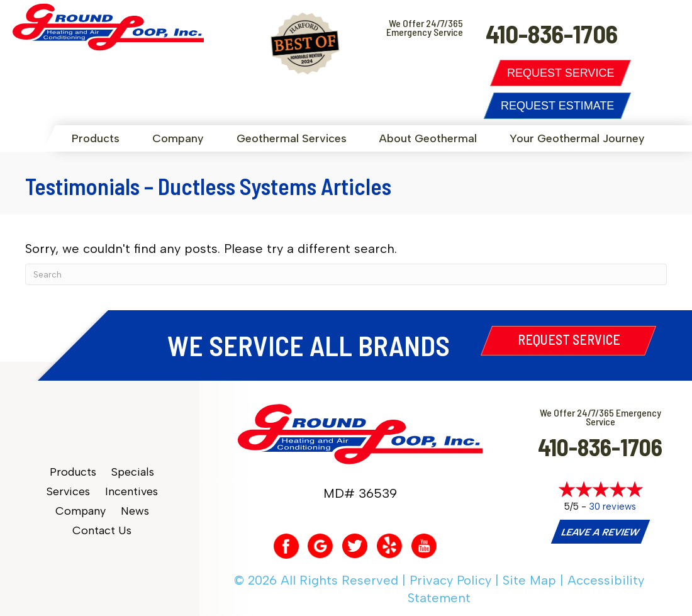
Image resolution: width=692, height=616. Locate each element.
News (135, 511)
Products (96, 138)
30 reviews (612, 507)
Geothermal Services (292, 138)
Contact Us (102, 531)
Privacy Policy (450, 580)
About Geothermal (428, 138)
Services (68, 492)
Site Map (529, 580)
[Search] (346, 274)
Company (178, 138)
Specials (133, 472)
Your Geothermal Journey (577, 138)
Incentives (131, 492)
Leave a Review (600, 532)
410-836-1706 (600, 447)
